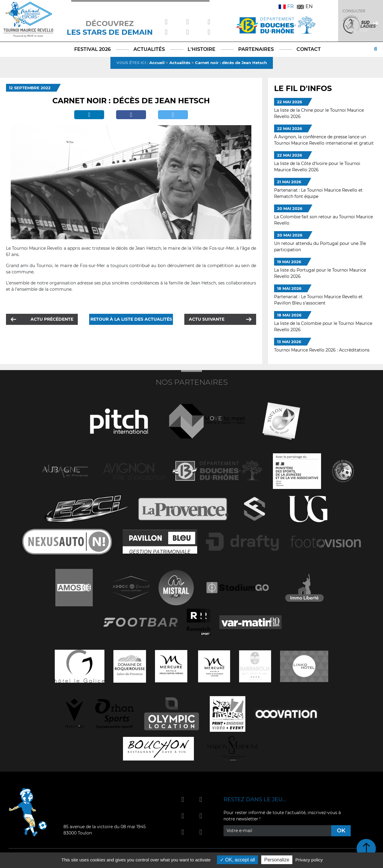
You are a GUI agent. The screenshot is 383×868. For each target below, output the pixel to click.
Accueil (157, 63)
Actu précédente (52, 319)
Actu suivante (207, 319)
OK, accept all (237, 860)
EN (305, 6)
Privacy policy (309, 860)
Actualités (180, 63)
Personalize (277, 860)
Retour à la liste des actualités (131, 319)
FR (286, 6)
